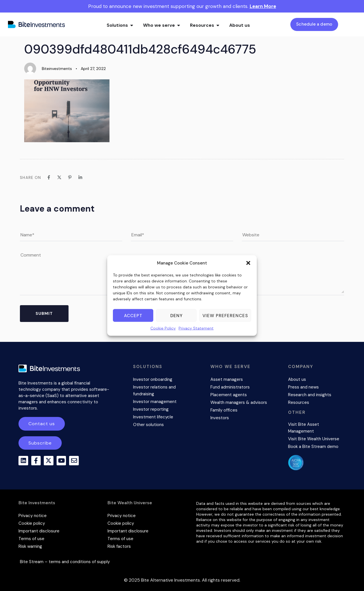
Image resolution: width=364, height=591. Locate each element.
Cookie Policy (163, 328)
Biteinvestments (57, 69)
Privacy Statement (196, 328)
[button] (248, 263)
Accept (133, 315)
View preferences (225, 315)
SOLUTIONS (148, 367)
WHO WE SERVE (230, 367)
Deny (176, 315)
